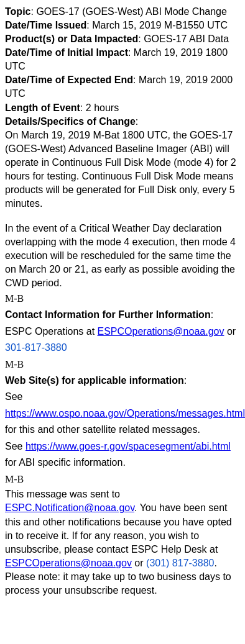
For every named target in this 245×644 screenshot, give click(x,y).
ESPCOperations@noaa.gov (161, 331)
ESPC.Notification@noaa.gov (70, 508)
